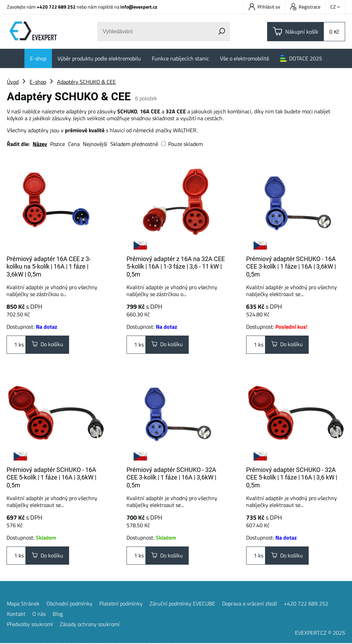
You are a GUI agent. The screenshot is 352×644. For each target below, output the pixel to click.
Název (40, 144)
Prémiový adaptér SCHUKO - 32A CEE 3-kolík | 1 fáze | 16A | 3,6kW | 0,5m (171, 478)
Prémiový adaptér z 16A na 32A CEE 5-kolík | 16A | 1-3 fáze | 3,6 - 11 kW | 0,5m (176, 267)
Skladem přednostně (134, 144)
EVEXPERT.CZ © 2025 (320, 633)
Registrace (305, 7)
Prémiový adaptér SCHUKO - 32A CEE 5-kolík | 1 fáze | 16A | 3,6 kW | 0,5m (292, 478)
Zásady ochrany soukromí (90, 625)
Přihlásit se (264, 7)
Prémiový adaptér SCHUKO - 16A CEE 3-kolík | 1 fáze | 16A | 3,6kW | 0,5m (291, 267)
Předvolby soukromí (30, 625)
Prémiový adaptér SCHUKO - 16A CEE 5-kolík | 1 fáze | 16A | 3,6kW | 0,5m (51, 478)
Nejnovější (95, 144)
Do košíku (47, 345)
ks (16, 345)
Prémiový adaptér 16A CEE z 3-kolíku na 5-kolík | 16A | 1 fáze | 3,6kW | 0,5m (49, 267)
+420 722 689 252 (56, 7)
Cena (74, 144)
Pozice (58, 144)
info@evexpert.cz (139, 7)
